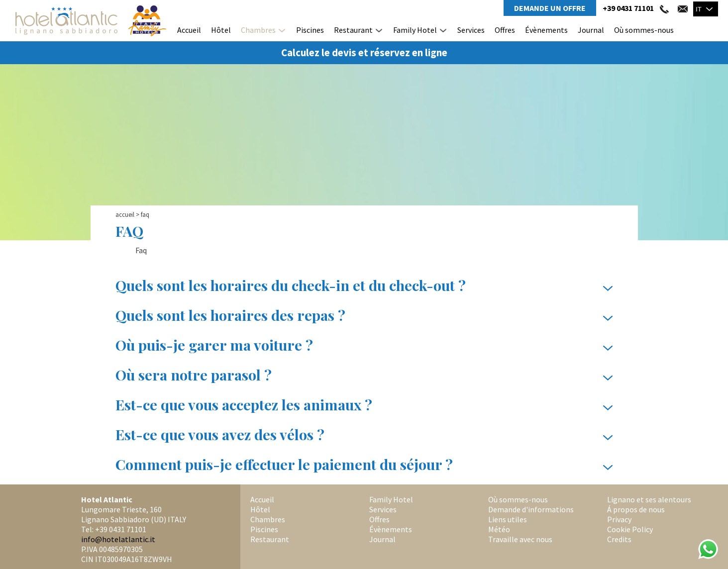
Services (471, 30)
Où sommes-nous (644, 30)
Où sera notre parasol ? (364, 375)
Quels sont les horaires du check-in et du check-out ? (364, 285)
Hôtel (221, 30)
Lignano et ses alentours (649, 499)
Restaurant (353, 30)
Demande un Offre (550, 8)
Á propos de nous (636, 509)
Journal (591, 30)
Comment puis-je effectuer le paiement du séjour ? (364, 465)
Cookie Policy (630, 529)
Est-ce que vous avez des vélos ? (364, 435)
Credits (619, 539)
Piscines (310, 30)
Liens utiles (508, 519)
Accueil (189, 30)
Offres (505, 30)
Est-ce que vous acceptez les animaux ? (364, 405)
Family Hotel (415, 30)
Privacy (619, 519)
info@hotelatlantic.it (118, 539)
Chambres (258, 30)
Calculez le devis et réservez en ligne (364, 53)
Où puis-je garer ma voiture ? (364, 345)
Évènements (546, 30)
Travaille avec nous (520, 539)
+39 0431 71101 (628, 8)
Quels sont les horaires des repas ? (364, 315)
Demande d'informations (531, 509)
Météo (499, 529)
